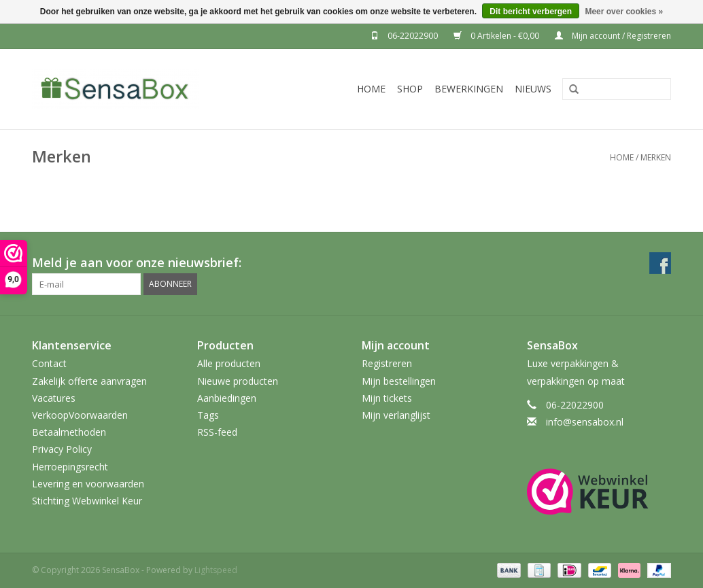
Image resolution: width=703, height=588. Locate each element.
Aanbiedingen (227, 398)
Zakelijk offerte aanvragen (89, 381)
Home (371, 89)
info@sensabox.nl (585, 422)
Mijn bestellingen (399, 381)
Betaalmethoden (69, 432)
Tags (208, 415)
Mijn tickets (387, 398)
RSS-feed (217, 432)
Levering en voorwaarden (88, 484)
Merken (656, 157)
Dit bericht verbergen (531, 12)
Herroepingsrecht (70, 467)
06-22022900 (405, 36)
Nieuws (533, 89)
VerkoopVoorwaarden (80, 415)
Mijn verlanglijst (396, 415)
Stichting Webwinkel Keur (87, 501)
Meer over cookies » (624, 12)
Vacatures (54, 398)
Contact (49, 363)
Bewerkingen (469, 89)
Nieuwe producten (238, 381)
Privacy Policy (62, 449)
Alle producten (229, 363)
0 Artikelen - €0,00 (497, 36)
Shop (410, 89)
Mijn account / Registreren (613, 36)
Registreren (387, 363)
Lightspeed (216, 570)
